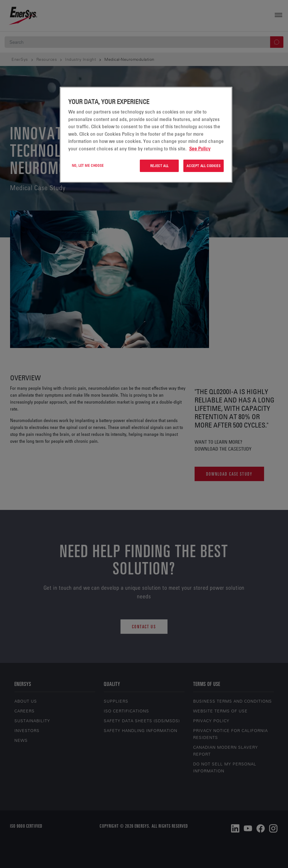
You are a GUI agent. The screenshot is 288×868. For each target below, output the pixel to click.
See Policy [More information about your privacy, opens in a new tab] (200, 149)
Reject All (159, 166)
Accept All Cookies (204, 166)
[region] (146, 135)
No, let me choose (88, 165)
